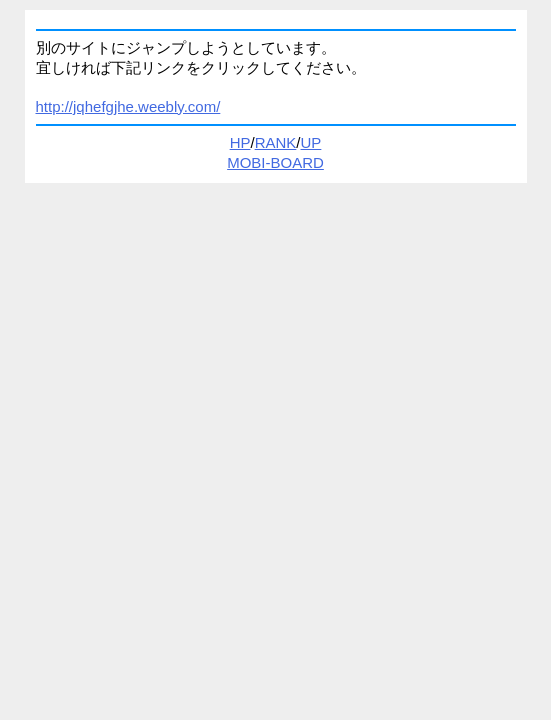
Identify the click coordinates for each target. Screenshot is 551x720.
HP (240, 142)
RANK (276, 142)
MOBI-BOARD (275, 162)
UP (311, 142)
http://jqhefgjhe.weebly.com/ (128, 106)
